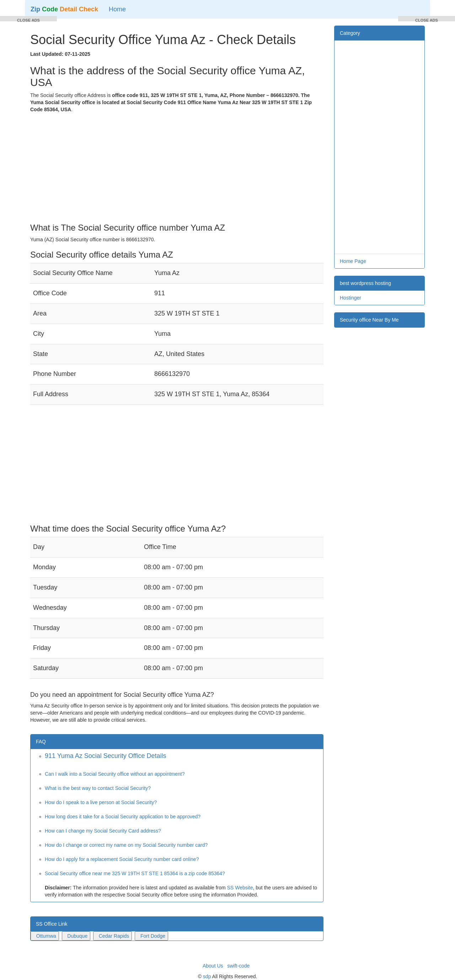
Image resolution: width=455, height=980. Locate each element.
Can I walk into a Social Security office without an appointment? (115, 774)
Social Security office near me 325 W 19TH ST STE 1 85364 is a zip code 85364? (135, 873)
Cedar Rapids (114, 936)
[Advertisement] (177, 166)
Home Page (353, 261)
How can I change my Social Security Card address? (103, 831)
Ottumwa (46, 936)
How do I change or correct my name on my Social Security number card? (126, 845)
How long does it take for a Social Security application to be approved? (123, 817)
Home (117, 9)
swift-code (238, 966)
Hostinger (350, 298)
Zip (64, 9)
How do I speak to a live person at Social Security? (101, 802)
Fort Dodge (153, 936)
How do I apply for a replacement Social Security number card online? (122, 859)
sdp (207, 976)
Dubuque (77, 936)
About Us (213, 966)
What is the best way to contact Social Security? (98, 788)
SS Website (240, 888)
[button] (28, 19)
